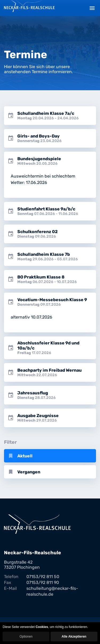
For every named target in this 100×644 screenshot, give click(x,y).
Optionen (26, 637)
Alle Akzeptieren (74, 637)
